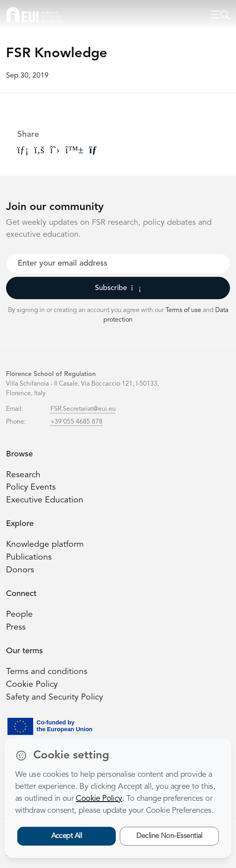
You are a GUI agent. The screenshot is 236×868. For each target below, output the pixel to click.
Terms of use (184, 310)
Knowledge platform (45, 545)
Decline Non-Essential (169, 836)
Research (23, 475)
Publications (29, 557)
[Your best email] (118, 264)
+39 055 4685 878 (77, 422)
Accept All (67, 836)
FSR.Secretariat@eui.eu (83, 409)
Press (16, 627)
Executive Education (45, 500)
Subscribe (118, 288)
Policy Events (31, 487)
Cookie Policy (32, 685)
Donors (20, 570)
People (19, 615)
